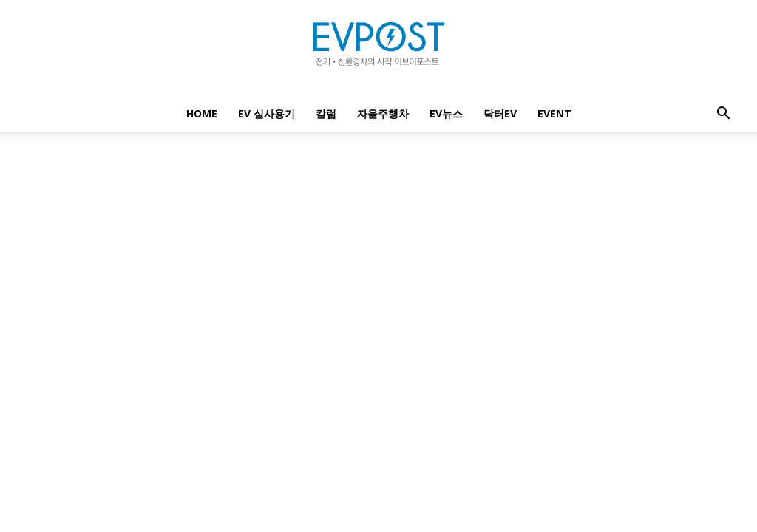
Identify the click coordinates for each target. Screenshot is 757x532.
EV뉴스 (446, 113)
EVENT (554, 113)
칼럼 (326, 113)
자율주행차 (383, 113)
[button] (723, 115)
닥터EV (500, 113)
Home (202, 113)
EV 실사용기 (267, 113)
